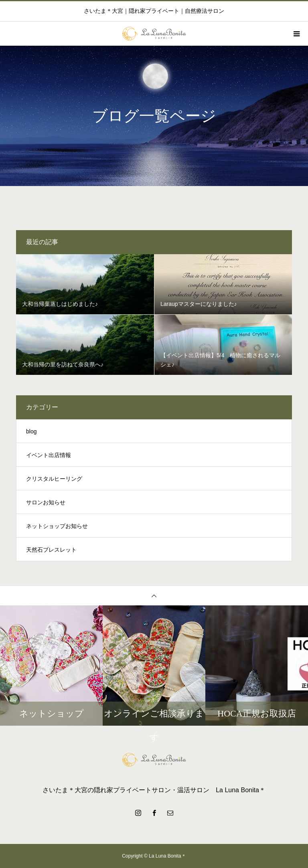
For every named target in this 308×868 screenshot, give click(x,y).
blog (31, 431)
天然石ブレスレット (51, 550)
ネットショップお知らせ (57, 526)
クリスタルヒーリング (54, 479)
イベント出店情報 (49, 455)
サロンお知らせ (46, 502)
